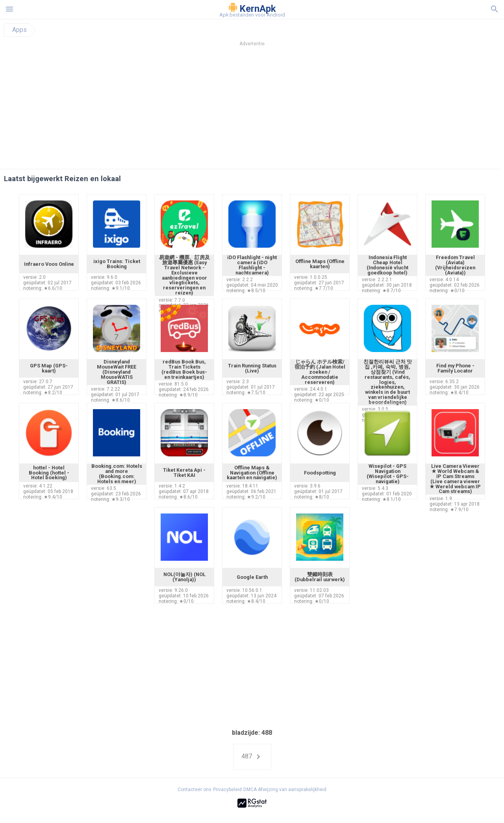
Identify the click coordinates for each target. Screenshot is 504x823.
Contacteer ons (195, 790)
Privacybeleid (227, 790)
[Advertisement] (300, 110)
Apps (19, 30)
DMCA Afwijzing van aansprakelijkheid (285, 790)
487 (252, 757)
